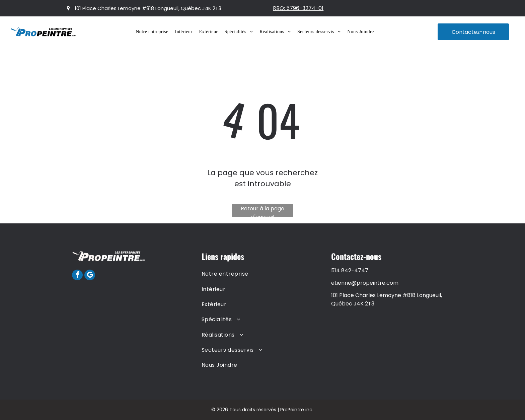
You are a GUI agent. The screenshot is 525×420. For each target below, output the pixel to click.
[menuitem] (152, 32)
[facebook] (77, 276)
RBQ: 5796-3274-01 (298, 8)
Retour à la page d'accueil (262, 211)
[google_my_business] (90, 276)
